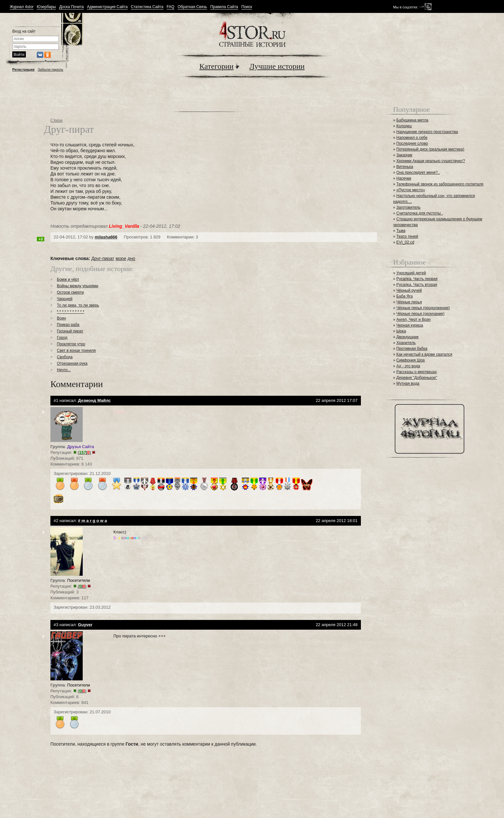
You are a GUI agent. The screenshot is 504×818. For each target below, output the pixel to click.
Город (62, 338)
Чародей (65, 299)
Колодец (404, 126)
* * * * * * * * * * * (71, 312)
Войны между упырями (78, 286)
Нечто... (64, 370)
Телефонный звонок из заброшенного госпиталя (440, 184)
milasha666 (106, 237)
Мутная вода (408, 383)
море (121, 258)
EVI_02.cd (405, 242)
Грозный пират (70, 331)
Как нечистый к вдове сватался (424, 354)
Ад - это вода (408, 366)
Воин (61, 318)
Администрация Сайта (107, 7)
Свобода (65, 357)
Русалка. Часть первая (417, 279)
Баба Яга (405, 296)
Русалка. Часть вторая (417, 285)
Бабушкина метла (412, 120)
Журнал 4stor (22, 7)
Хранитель (406, 343)
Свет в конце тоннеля (76, 351)
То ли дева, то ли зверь (78, 305)
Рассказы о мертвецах (417, 372)
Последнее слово (412, 143)
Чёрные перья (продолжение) (423, 308)
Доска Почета (71, 7)
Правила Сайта (224, 7)
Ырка (401, 331)
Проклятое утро (71, 344)
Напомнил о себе (412, 138)
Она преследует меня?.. (418, 173)
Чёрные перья (409, 302)
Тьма (401, 231)
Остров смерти (70, 292)
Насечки (404, 178)
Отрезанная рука (72, 363)
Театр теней (407, 236)
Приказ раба (68, 325)
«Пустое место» (411, 190)
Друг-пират (103, 258)
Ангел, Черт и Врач (414, 320)
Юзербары (46, 7)
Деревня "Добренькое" (417, 378)
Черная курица (410, 325)
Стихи (56, 120)
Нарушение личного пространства (427, 132)
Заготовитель (408, 207)
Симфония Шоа (411, 360)
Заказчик (404, 155)
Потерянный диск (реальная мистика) (430, 149)
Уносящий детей (411, 273)
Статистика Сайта (147, 7)
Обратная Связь (192, 7)
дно (131, 258)
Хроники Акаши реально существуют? (431, 161)
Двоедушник (408, 337)
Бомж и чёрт (68, 279)
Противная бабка (412, 349)
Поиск (247, 7)
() (84, 452)
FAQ (171, 7)
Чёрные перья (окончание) (420, 314)
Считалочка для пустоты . (420, 213)
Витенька (405, 167)
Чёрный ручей (409, 290)
